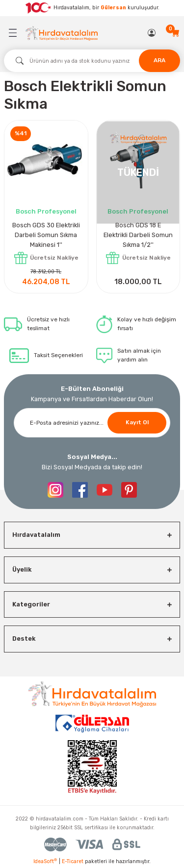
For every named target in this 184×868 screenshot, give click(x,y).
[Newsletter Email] (92, 423)
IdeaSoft (45, 861)
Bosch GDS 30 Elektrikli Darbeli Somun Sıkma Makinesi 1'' (46, 235)
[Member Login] (152, 33)
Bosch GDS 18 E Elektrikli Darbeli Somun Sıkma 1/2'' (138, 235)
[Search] (92, 61)
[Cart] (176, 33)
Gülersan (113, 8)
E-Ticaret (73, 861)
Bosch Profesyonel (46, 211)
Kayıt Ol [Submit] (137, 422)
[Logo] (62, 33)
